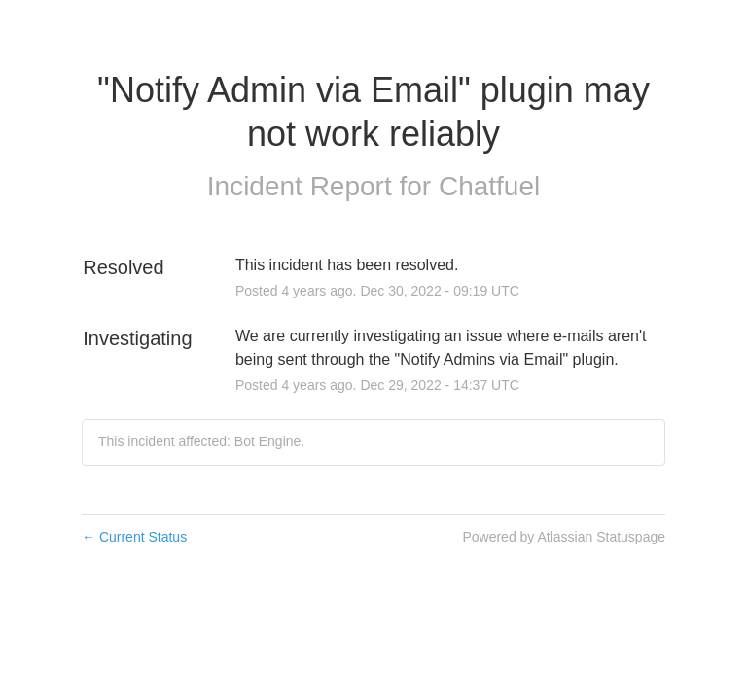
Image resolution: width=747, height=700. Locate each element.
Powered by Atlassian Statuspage (564, 537)
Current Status (134, 537)
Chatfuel (489, 186)
